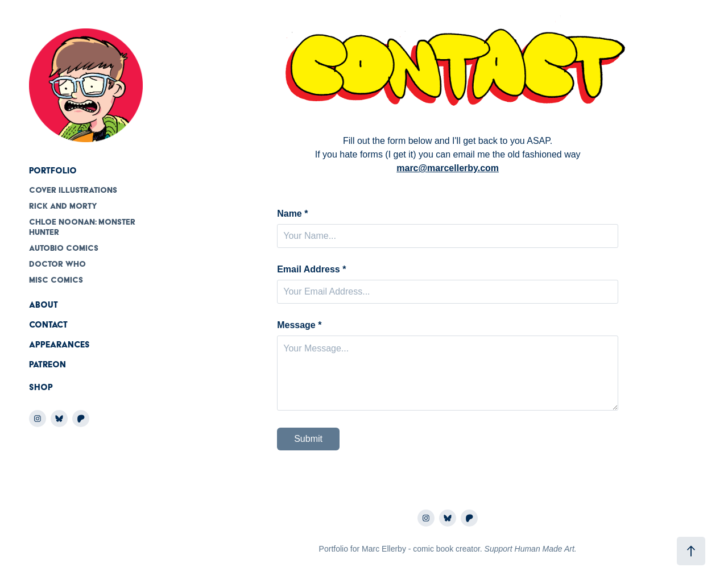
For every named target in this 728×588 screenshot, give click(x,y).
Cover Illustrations (73, 190)
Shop (41, 387)
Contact (48, 325)
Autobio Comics (64, 248)
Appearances (59, 345)
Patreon (47, 365)
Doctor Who (57, 264)
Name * (292, 214)
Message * (299, 325)
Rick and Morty (63, 206)
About (44, 305)
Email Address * (311, 270)
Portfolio (53, 171)
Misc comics (56, 280)
